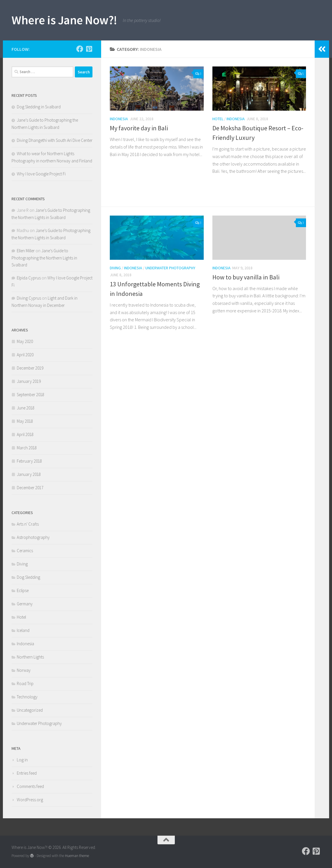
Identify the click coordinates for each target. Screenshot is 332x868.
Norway (24, 670)
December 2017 (30, 488)
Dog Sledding (28, 577)
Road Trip (25, 684)
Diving (115, 268)
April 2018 (25, 434)
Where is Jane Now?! (64, 20)
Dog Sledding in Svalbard (39, 107)
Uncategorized (30, 710)
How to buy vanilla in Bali (246, 277)
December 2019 (30, 368)
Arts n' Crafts (28, 524)
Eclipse (23, 590)
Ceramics (25, 551)
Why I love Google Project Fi (41, 174)
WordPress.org (30, 800)
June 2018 (26, 408)
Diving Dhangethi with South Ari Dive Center (55, 140)
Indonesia (119, 119)
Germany (25, 604)
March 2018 (27, 448)
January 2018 (29, 474)
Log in (22, 760)
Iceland (23, 630)
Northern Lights (30, 657)
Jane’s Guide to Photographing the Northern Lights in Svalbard (44, 258)
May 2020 (25, 341)
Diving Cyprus (29, 298)
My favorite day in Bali (139, 128)
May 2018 (25, 421)
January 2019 (29, 381)
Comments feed (30, 786)
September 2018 (30, 395)
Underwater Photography (170, 268)
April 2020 (25, 355)
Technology (27, 697)
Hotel (218, 119)
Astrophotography (33, 537)
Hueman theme (77, 856)
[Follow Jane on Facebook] (80, 49)
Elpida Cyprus (29, 278)
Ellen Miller (26, 251)
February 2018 (29, 461)
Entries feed (27, 773)
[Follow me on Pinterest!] (89, 49)
